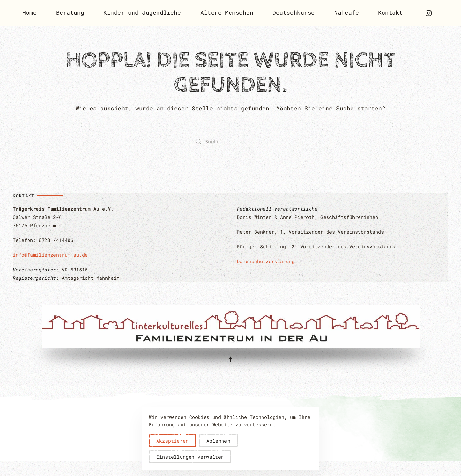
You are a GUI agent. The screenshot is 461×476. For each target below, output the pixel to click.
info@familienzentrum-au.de (50, 255)
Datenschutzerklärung (266, 261)
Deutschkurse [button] (294, 12)
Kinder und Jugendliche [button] (142, 12)
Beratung (70, 12)
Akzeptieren (172, 441)
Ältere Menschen (227, 12)
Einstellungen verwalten (190, 457)
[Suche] (230, 141)
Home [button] (29, 12)
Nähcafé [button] (347, 12)
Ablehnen (218, 441)
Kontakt (390, 12)
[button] (230, 359)
